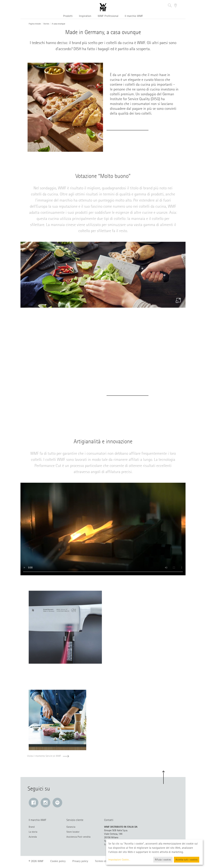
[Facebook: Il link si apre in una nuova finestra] (34, 803)
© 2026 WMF (36, 861)
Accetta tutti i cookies (187, 860)
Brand (32, 827)
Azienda (33, 837)
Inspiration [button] (85, 16)
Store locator (73, 832)
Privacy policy (80, 861)
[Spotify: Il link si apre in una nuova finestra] (57, 803)
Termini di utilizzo (105, 861)
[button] (170, 6)
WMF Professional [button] (108, 16)
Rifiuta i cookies (163, 860)
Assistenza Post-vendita (78, 837)
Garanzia (71, 827)
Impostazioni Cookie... (119, 860)
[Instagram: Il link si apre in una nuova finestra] (45, 803)
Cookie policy (58, 861)
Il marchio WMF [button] (134, 16)
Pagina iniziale (35, 24)
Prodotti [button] (68, 16)
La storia (33, 832)
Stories (46, 24)
